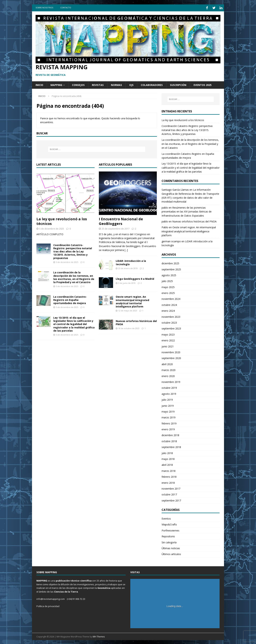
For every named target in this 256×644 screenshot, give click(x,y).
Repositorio (168, 536)
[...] (126, 249)
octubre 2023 (169, 322)
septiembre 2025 (171, 269)
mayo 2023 (168, 334)
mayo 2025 (168, 286)
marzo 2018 (169, 470)
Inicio (39, 84)
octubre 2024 (169, 304)
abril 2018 (167, 464)
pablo (165, 207)
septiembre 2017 (171, 500)
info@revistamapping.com (51, 598)
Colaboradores (152, 84)
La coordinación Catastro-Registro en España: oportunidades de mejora (70, 299)
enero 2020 (168, 375)
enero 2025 (168, 292)
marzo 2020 (169, 369)
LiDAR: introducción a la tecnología (131, 262)
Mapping (56, 84)
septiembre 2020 (171, 358)
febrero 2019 (169, 423)
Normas (116, 84)
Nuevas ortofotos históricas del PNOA (136, 322)
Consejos (78, 84)
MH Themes (99, 636)
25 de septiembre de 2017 (116, 228)
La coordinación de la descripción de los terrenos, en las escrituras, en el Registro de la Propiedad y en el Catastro (74, 277)
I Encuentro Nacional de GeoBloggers (121, 221)
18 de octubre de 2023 (129, 328)
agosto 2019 (169, 393)
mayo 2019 (168, 411)
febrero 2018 (169, 476)
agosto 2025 (169, 275)
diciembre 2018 (170, 435)
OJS (131, 84)
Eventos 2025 (203, 84)
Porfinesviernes (170, 530)
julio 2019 (167, 399)
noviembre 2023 (171, 316)
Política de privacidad (48, 605)
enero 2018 (168, 482)
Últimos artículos (171, 554)
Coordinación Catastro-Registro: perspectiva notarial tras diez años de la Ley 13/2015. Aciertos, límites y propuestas (73, 251)
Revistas (98, 84)
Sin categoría (169, 542)
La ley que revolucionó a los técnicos (62, 221)
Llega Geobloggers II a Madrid (135, 278)
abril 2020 (167, 363)
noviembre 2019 (171, 381)
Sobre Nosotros (44, 8)
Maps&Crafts (169, 524)
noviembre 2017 (171, 488)
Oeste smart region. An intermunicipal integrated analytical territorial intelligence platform (132, 301)
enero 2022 (168, 340)
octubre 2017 (169, 494)
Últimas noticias (171, 548)
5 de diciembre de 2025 (52, 228)
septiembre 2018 (171, 447)
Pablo (165, 227)
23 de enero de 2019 (128, 268)
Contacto (66, 8)
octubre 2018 (169, 440)
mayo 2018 (168, 458)
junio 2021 (168, 346)
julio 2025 (167, 281)
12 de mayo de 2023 (128, 310)
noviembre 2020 (171, 352)
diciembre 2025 (170, 263)
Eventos (166, 518)
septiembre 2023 (171, 328)
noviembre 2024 (171, 298)
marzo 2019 (169, 417)
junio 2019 (168, 405)
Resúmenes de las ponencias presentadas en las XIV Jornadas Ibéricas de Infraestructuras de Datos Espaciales (187, 211)
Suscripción (178, 84)
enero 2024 (168, 310)
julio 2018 (167, 452)
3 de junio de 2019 (127, 282)
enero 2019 (168, 429)
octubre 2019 (169, 387)
